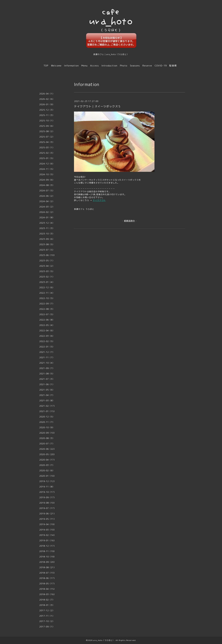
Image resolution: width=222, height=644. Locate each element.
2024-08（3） (47, 185)
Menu (84, 66)
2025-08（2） (47, 131)
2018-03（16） (48, 594)
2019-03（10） (48, 530)
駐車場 (173, 66)
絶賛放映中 (129, 221)
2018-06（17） (48, 578)
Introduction (109, 66)
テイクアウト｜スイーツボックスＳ (97, 106)
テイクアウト (99, 200)
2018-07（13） (48, 573)
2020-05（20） (48, 454)
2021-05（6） (47, 390)
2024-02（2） (47, 212)
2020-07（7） (47, 444)
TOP (46, 66)
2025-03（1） (47, 148)
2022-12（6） (47, 287)
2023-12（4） (47, 223)
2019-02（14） (48, 535)
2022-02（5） (47, 341)
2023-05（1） (47, 261)
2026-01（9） (47, 104)
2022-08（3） (47, 309)
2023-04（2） (47, 266)
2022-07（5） (47, 314)
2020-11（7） (47, 422)
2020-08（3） (47, 438)
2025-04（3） (47, 142)
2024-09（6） (47, 180)
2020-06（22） (48, 449)
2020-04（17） (48, 460)
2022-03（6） (47, 336)
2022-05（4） (47, 325)
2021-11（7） (47, 357)
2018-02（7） (47, 600)
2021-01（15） (48, 411)
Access (95, 66)
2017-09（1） (47, 627)
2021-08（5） (47, 374)
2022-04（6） (47, 331)
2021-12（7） (47, 352)
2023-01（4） (47, 282)
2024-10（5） (47, 174)
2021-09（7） (47, 368)
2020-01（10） (48, 476)
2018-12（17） (48, 546)
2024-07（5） (47, 191)
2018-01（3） (47, 605)
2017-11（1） (47, 616)
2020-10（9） (47, 427)
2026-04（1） (47, 94)
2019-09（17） (48, 497)
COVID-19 (161, 66)
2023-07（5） (47, 250)
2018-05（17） (48, 584)
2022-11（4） (47, 293)
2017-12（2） (47, 610)
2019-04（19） (48, 524)
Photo (124, 66)
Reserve (147, 66)
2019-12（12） (48, 481)
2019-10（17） (48, 492)
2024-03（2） (47, 207)
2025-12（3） (47, 110)
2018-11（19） (48, 551)
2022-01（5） (47, 347)
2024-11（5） (47, 169)
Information (71, 66)
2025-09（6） (47, 126)
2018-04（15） (48, 589)
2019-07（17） (48, 508)
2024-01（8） (47, 217)
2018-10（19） (48, 557)
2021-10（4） (47, 363)
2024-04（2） (47, 201)
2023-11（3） (47, 228)
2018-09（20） (48, 562)
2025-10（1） (47, 121)
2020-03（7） (47, 465)
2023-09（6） (47, 239)
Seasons (135, 66)
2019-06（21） (48, 514)
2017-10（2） (47, 621)
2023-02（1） (47, 277)
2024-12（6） (47, 164)
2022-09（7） (47, 304)
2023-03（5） (47, 271)
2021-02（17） (48, 406)
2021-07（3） (47, 379)
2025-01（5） (47, 158)
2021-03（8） (47, 401)
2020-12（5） (47, 417)
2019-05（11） (48, 519)
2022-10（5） (47, 298)
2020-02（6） (47, 471)
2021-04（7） (47, 395)
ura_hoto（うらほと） (104, 640)
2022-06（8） (47, 320)
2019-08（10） (48, 503)
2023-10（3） (47, 234)
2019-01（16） (48, 540)
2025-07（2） (47, 137)
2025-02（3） (47, 153)
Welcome (56, 66)
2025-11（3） (47, 115)
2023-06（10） (48, 255)
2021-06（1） (47, 384)
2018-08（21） (48, 567)
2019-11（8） (47, 487)
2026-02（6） (47, 99)
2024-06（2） (47, 196)
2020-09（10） (48, 433)
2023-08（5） (47, 244)
